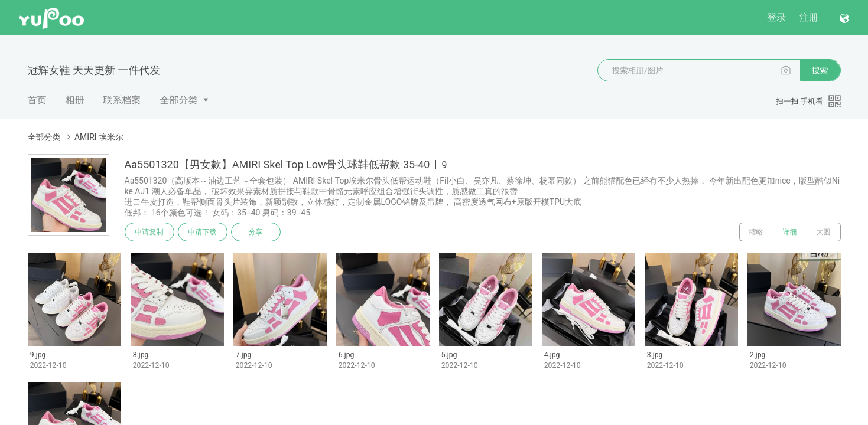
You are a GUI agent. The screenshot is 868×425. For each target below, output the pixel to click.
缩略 (756, 232)
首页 (37, 100)
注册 (809, 17)
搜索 (820, 70)
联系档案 (122, 100)
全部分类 (179, 100)
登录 (776, 17)
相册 (75, 100)
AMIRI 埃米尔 (99, 137)
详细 (790, 232)
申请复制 (149, 232)
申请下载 (203, 232)
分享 (256, 232)
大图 (824, 232)
